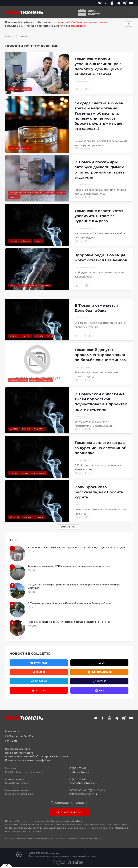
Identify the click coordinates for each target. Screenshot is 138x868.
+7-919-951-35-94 (78, 790)
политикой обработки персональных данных (82, 22)
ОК (129, 24)
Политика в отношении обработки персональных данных (37, 756)
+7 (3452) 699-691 (78, 768)
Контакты (12, 741)
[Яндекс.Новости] (39, 672)
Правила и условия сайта (19, 753)
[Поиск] (131, 12)
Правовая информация (18, 749)
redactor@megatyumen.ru (83, 783)
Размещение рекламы (20, 736)
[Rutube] (125, 3)
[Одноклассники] (112, 3)
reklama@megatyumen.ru (83, 794)
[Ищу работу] (88, 12)
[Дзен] (106, 3)
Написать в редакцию (69, 812)
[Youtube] (131, 3)
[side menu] (9, 3)
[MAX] (100, 690)
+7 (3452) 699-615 (96, 790)
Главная (9, 36)
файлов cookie (79, 26)
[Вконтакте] (100, 3)
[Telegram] (118, 3)
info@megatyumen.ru (81, 772)
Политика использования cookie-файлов (28, 760)
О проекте (12, 731)
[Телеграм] (39, 681)
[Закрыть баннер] (7, 865)
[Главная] (24, 12)
